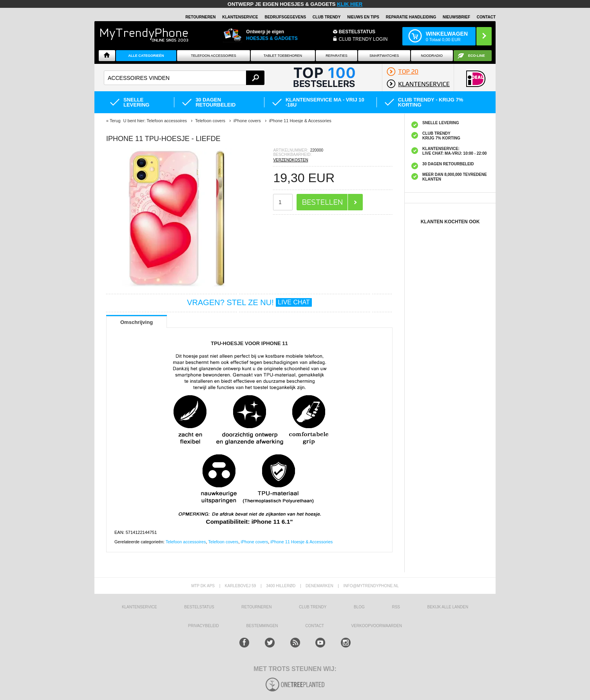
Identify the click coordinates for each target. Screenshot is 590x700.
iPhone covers (255, 542)
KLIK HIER (350, 4)
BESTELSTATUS (357, 32)
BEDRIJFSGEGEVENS (285, 17)
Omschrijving (137, 322)
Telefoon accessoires (186, 542)
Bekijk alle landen (448, 607)
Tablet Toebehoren (283, 56)
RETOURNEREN (200, 17)
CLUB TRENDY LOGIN (363, 39)
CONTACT (315, 626)
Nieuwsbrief (456, 17)
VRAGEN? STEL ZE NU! (249, 302)
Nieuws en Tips (363, 17)
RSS (396, 607)
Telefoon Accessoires (214, 56)
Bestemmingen (262, 626)
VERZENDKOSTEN (290, 160)
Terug (115, 121)
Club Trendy (327, 17)
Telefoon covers (223, 542)
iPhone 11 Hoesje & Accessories (301, 542)
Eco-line (477, 56)
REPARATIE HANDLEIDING (411, 17)
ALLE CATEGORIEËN (146, 56)
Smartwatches (384, 56)
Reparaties (337, 56)
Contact (486, 17)
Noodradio (432, 56)
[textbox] (184, 78)
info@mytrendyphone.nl (371, 586)
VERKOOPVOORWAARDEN (376, 626)
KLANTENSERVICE (240, 17)
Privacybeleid (204, 626)
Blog (359, 607)
